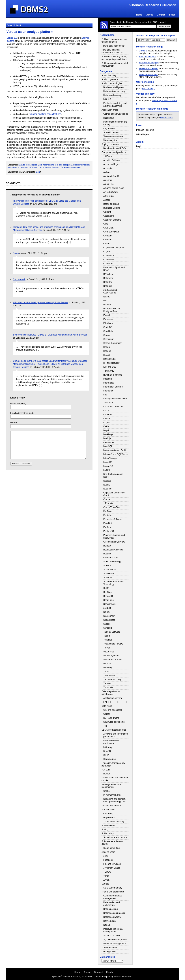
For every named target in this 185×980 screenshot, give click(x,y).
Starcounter (109, 616)
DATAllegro (109, 274)
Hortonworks (109, 359)
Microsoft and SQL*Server (116, 454)
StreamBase (109, 620)
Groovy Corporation (113, 343)
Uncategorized (108, 951)
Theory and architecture (113, 892)
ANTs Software (110, 192)
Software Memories (148, 75)
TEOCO (107, 872)
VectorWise (109, 652)
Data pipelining (110, 909)
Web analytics (110, 140)
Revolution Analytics (113, 550)
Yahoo (106, 876)
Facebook (108, 860)
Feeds (172, 15)
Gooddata (108, 331)
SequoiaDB (109, 596)
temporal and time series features (45, 114)
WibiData (108, 664)
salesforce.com (111, 558)
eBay (106, 856)
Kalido (106, 411)
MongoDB (108, 466)
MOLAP (107, 99)
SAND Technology (112, 562)
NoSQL (107, 925)
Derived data (109, 921)
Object (107, 714)
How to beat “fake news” (113, 46)
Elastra (107, 297)
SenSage (108, 592)
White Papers (143, 134)
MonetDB (108, 462)
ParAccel (108, 511)
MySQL (107, 470)
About (149, 15)
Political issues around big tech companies (114, 41)
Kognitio (107, 423)
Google (107, 335)
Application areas (110, 110)
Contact (161, 15)
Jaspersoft (108, 403)
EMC (106, 301)
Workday (108, 668)
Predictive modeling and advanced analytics (115, 105)
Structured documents (114, 722)
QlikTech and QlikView (114, 542)
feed (38, 172)
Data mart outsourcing (114, 91)
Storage (105, 884)
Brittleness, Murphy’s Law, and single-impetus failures (114, 58)
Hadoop (107, 351)
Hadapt (107, 347)
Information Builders (113, 387)
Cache (107, 791)
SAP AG (107, 566)
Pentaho (107, 515)
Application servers (112, 698)
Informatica (109, 383)
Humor (107, 774)
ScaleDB (108, 578)
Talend (107, 636)
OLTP (106, 755)
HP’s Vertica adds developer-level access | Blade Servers (41, 302)
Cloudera (108, 240)
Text (105, 726)
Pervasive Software (113, 519)
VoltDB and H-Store (113, 660)
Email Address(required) (22, 413)
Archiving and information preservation (116, 735)
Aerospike (108, 168)
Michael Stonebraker (111, 806)
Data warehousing (46, 165)
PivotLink (108, 523)
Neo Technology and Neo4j (113, 475)
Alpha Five (108, 184)
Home (139, 15)
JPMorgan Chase (112, 868)
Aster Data (108, 196)
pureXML (110, 371)
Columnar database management (113, 897)
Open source (110, 759)
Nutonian (108, 489)
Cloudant (108, 236)
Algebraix (108, 180)
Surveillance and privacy (115, 837)
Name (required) (18, 404)
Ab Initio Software (112, 160)
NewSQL (108, 751)
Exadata (109, 503)
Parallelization (108, 810)
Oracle (107, 499)
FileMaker (108, 323)
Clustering (108, 814)
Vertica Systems (52, 167)
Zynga (106, 880)
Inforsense (108, 391)
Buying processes (110, 144)
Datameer (108, 278)
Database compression (114, 913)
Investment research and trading (115, 123)
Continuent (109, 256)
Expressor (108, 319)
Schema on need (112, 936)
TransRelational (109, 948)
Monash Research (145, 130)
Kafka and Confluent (113, 407)
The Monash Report (149, 69)
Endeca (107, 305)
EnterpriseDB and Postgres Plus (112, 310)
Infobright (108, 379)
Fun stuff (106, 770)
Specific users (108, 852)
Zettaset (107, 683)
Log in (139, 146)
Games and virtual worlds (116, 114)
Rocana (107, 554)
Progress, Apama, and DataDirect (114, 536)
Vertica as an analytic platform (30, 32)
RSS (155, 22)
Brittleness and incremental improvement (115, 65)
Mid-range (108, 747)
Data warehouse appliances (111, 742)
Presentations (108, 826)
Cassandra (109, 216)
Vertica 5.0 (12, 38)
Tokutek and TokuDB (113, 644)
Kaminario (108, 415)
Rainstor (107, 546)
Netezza (107, 481)
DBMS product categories (114, 730)
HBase (107, 355)
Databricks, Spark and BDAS (114, 269)
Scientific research (112, 132)
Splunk (107, 612)
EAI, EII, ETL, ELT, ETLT (115, 702)
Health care (109, 118)
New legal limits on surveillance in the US (112, 51)
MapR (106, 430)
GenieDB (108, 327)
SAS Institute (110, 570)
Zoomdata (108, 687)
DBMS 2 (143, 51)
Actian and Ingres (112, 164)
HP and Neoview (111, 363)
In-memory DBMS (112, 795)
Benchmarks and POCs (115, 148)
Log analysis (109, 129)
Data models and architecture (112, 904)
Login (175, 27)
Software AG (109, 604)
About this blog (109, 75)
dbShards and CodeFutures (110, 291)
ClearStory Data (111, 232)
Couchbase (109, 260)
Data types (107, 706)
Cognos (107, 252)
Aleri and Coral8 (111, 176)
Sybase (107, 624)
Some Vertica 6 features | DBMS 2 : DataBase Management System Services (50, 335)
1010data (108, 156)
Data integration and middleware (111, 693)
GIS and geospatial (64, 165)
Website (14, 423)
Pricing (105, 829)
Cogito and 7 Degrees (114, 248)
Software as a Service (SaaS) (112, 843)
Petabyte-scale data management (113, 930)
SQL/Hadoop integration (115, 940)
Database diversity (112, 917)
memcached (109, 442)
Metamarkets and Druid (115, 450)
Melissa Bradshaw (123, 977)
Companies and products (114, 152)
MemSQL (108, 446)
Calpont (107, 212)
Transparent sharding (114, 822)
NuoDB (107, 485)
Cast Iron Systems (112, 220)
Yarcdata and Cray (112, 680)
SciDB (106, 588)
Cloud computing (111, 848)
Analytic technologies (28, 165)
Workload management (71, 167)
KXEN (106, 426)
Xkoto (106, 672)
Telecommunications (113, 136)
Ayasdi (107, 200)
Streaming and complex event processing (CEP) (115, 800)
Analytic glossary (110, 79)
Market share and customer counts (115, 779)
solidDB (107, 608)
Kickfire (107, 419)
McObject (108, 438)
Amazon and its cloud (114, 188)
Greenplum (109, 339)
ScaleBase (108, 574)
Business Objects (112, 208)
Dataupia (108, 286)
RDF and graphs (37, 167)
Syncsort (108, 628)
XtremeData (109, 676)
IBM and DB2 (110, 367)
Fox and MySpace (112, 864)
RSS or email (167, 118)
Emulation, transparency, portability (113, 764)
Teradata (108, 640)
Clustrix (107, 244)
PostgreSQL (109, 531)
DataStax (108, 282)
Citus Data (108, 228)
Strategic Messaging (149, 63)
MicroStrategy (110, 458)
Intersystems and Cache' (115, 399)
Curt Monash (19, 279)
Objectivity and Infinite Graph (114, 494)
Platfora (107, 527)
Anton (16, 253)
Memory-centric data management (111, 786)
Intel (105, 395)
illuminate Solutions (113, 375)
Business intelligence (113, 87)
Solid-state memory (113, 888)
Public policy (108, 833)
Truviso (107, 648)
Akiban (107, 172)
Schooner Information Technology (114, 583)
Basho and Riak (111, 204)
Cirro (106, 224)
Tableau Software (112, 632)
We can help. (149, 89)
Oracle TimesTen (111, 507)
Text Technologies (148, 57)
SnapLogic (108, 600)
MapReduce (109, 818)
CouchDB (108, 263)
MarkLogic (108, 434)
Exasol (107, 315)
